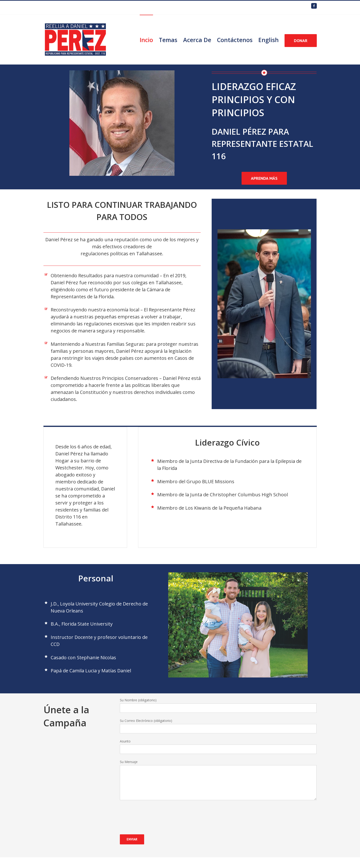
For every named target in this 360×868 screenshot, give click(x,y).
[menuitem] (149, 40)
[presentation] (155, 814)
